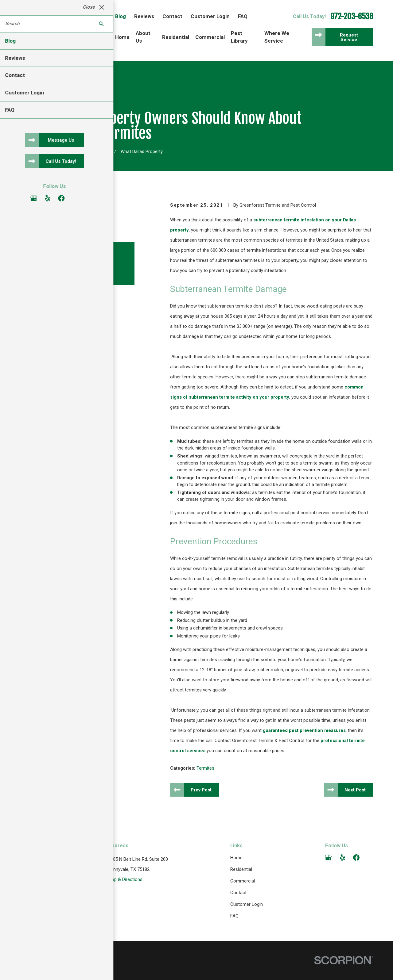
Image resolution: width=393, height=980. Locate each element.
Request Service (349, 37)
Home (236, 858)
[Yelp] (342, 857)
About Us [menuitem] (143, 37)
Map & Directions (125, 879)
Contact (172, 16)
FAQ (243, 16)
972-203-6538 (352, 17)
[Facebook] (356, 857)
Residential (241, 869)
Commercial (243, 881)
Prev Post (201, 790)
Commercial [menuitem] (210, 37)
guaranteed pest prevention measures (304, 730)
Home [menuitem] (122, 37)
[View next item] (50, 295)
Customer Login (210, 16)
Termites (205, 768)
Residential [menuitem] (176, 37)
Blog (121, 16)
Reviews (144, 16)
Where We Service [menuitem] (277, 37)
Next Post (355, 790)
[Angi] (370, 857)
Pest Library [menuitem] (239, 37)
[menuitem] (27, 969)
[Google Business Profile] (328, 857)
